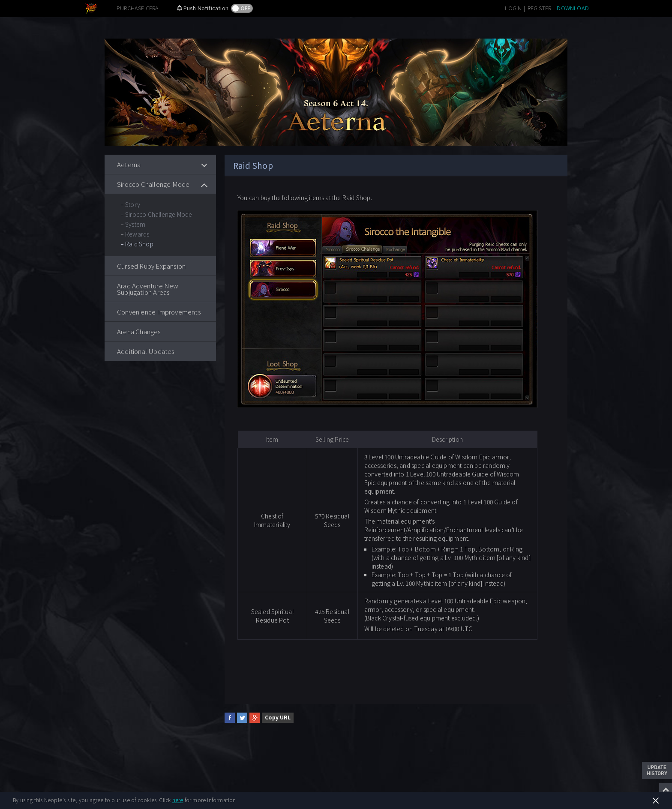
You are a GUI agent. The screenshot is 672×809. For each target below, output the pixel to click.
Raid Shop (139, 244)
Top (666, 790)
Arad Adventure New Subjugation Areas (148, 289)
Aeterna (129, 164)
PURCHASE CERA (138, 8)
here (178, 800)
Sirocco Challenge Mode (153, 184)
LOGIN (513, 8)
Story (133, 204)
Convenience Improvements (159, 312)
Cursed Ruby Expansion (151, 266)
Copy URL (278, 717)
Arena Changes (139, 331)
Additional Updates (146, 351)
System (135, 224)
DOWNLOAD (573, 8)
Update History (657, 770)
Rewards (137, 234)
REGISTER (540, 8)
